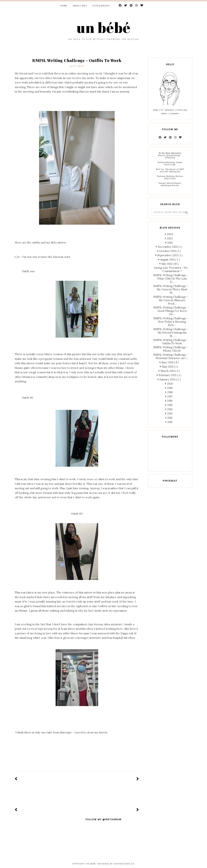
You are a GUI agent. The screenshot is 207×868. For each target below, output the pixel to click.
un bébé (104, 27)
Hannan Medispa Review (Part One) (170, 177)
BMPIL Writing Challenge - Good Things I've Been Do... (171, 311)
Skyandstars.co (124, 864)
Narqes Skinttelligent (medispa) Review (170, 184)
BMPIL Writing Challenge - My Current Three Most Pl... (171, 289)
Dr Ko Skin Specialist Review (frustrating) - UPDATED (170, 155)
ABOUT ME (79, 6)
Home (64, 6)
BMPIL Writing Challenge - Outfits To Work (171, 342)
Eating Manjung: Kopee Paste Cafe (170, 163)
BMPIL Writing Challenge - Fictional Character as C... (171, 356)
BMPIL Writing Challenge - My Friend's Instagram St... (171, 333)
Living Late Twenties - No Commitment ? (171, 269)
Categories (100, 6)
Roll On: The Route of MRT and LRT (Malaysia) (170, 170)
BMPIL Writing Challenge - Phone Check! (171, 349)
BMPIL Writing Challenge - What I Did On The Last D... (171, 279)
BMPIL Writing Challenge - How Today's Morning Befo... (171, 322)
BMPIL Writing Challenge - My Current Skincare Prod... (171, 300)
